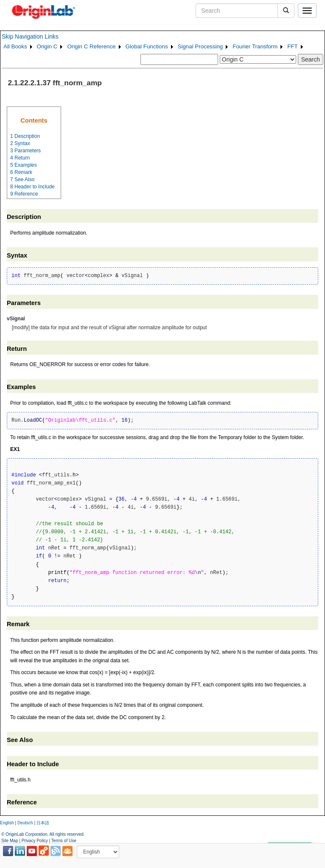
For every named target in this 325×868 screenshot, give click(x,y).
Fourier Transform (255, 46)
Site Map (10, 841)
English (7, 823)
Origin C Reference (91, 46)
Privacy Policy (35, 841)
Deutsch (25, 823)
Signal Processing (200, 46)
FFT (292, 46)
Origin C (47, 46)
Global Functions (147, 46)
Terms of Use (64, 841)
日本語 (43, 823)
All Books (15, 46)
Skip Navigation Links (30, 36)
